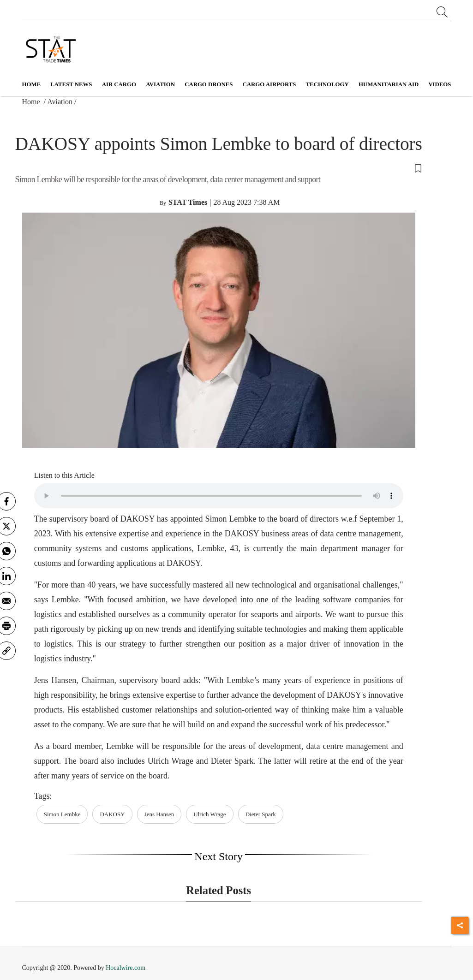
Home (32, 84)
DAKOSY (112, 814)
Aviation (60, 102)
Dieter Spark (261, 814)
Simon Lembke (62, 814)
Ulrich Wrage (210, 814)
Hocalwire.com (126, 968)
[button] (219, 168)
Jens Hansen (159, 814)
